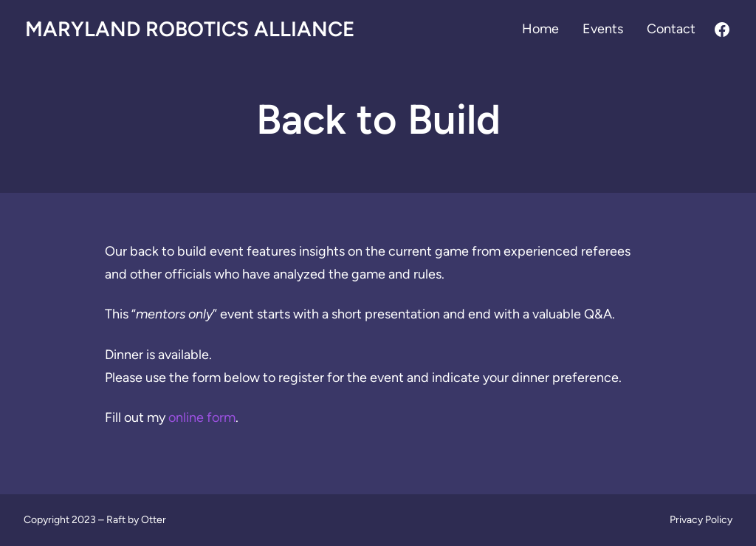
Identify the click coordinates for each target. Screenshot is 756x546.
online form (202, 417)
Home (540, 29)
